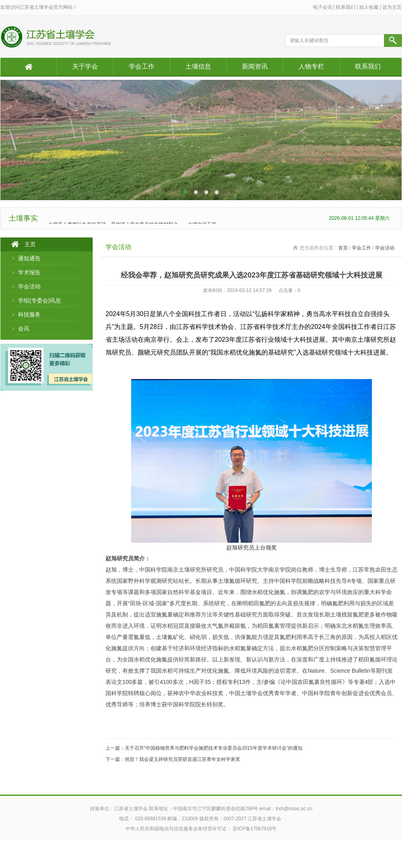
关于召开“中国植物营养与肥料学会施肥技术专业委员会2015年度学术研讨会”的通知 (214, 748)
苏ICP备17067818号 (255, 829)
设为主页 (392, 7)
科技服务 (29, 314)
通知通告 (29, 258)
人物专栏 (311, 66)
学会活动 (29, 286)
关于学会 (85, 66)
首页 (343, 248)
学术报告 (29, 272)
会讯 (24, 329)
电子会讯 (323, 7)
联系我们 (345, 7)
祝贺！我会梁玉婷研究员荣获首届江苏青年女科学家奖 (183, 759)
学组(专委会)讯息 (40, 300)
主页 (30, 244)
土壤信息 (198, 66)
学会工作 (142, 66)
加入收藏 (369, 7)
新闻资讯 (255, 66)
